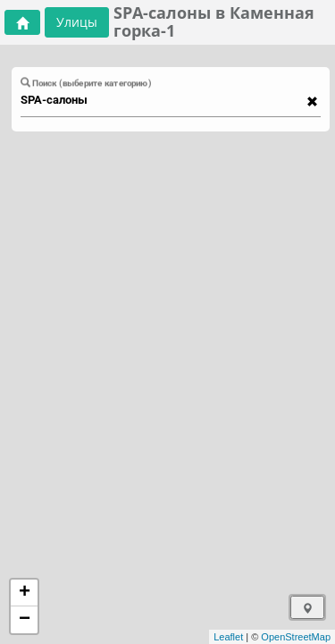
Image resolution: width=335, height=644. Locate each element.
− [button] (25, 620)
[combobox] (162, 100)
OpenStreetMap (296, 637)
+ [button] (25, 593)
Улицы (77, 22)
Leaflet (228, 637)
